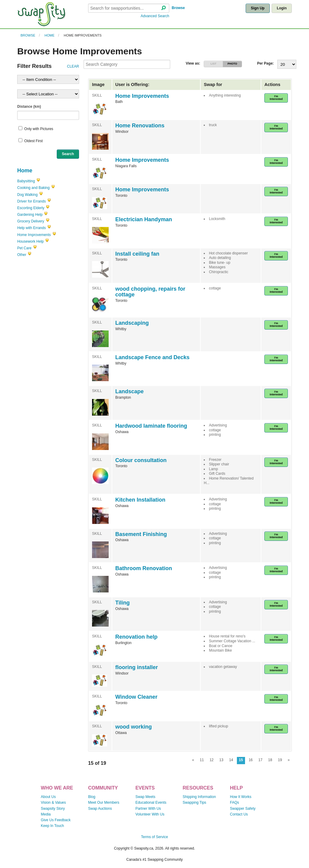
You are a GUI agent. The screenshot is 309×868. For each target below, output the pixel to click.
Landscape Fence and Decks (152, 357)
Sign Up (258, 8)
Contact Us (239, 814)
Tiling (123, 603)
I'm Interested (276, 98)
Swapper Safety (243, 809)
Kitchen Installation (140, 500)
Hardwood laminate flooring (151, 426)
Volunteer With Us (150, 814)
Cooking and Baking (33, 188)
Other (22, 255)
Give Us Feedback (56, 820)
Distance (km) (29, 107)
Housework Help (30, 241)
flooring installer (137, 667)
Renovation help (136, 637)
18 (270, 760)
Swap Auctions (100, 809)
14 (231, 760)
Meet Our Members (104, 803)
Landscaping (132, 323)
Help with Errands (32, 228)
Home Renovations (140, 126)
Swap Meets (145, 797)
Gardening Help (30, 215)
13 (221, 760)
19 (280, 760)
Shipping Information (199, 797)
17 (260, 760)
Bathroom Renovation (144, 568)
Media (46, 814)
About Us (48, 797)
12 (211, 760)
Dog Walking (27, 195)
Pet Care (24, 248)
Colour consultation (141, 460)
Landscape (129, 391)
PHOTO (232, 64)
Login (282, 8)
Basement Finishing (141, 534)
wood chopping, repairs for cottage (150, 292)
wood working (134, 727)
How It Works (241, 797)
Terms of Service (154, 837)
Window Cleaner (136, 697)
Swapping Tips (194, 803)
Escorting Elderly (31, 208)
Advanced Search (155, 16)
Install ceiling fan (137, 254)
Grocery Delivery (31, 221)
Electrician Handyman (144, 219)
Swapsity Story (53, 809)
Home (50, 35)
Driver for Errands (32, 201)
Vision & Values (53, 803)
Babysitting (26, 181)
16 (251, 760)
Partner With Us (148, 809)
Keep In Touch (52, 826)
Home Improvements (83, 35)
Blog (92, 797)
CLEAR (73, 66)
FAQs (234, 803)
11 (202, 760)
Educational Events (151, 803)
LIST (213, 64)
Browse (178, 8)
